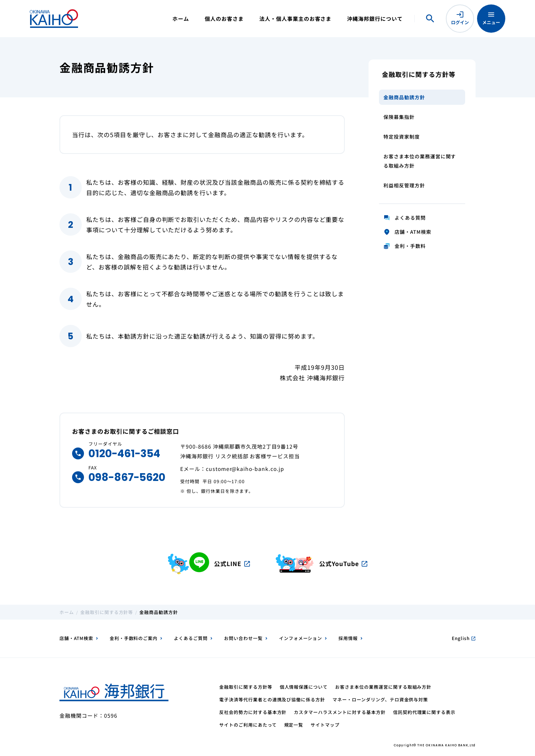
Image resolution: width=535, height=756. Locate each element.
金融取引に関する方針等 (107, 612)
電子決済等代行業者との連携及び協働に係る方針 (272, 699)
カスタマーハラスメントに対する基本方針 (340, 712)
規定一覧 (294, 725)
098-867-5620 (127, 477)
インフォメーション (301, 638)
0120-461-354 (124, 454)
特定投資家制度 (402, 137)
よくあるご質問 (191, 638)
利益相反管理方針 (404, 185)
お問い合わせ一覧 (243, 638)
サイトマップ (325, 725)
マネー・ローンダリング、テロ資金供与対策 (380, 699)
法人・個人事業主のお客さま (295, 19)
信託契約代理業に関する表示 (424, 712)
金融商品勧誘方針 (404, 97)
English (464, 638)
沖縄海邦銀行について (375, 19)
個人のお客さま (224, 19)
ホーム (181, 19)
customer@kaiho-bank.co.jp (245, 469)
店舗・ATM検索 (76, 638)
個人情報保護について (304, 687)
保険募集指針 (399, 117)
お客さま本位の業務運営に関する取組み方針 (420, 161)
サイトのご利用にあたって (248, 725)
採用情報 (348, 638)
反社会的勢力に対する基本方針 (253, 712)
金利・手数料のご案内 (134, 638)
